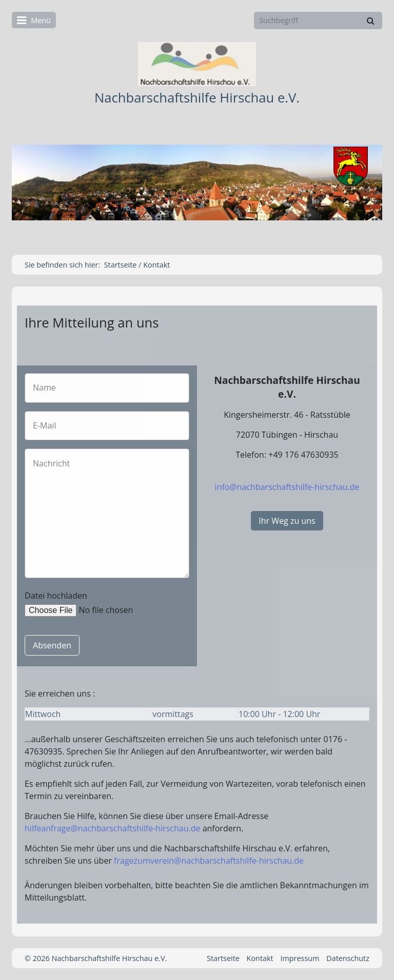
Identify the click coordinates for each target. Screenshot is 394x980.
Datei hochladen (56, 596)
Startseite (121, 265)
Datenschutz (348, 958)
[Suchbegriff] (318, 21)
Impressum (300, 958)
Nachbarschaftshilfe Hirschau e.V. (197, 98)
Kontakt (260, 958)
